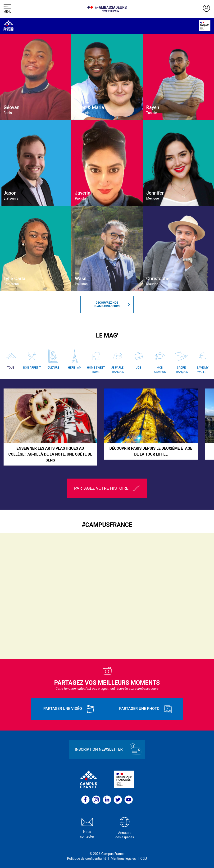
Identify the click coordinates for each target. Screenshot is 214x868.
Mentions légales (123, 859)
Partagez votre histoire (107, 488)
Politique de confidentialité (87, 859)
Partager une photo (145, 709)
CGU (144, 859)
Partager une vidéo (69, 709)
